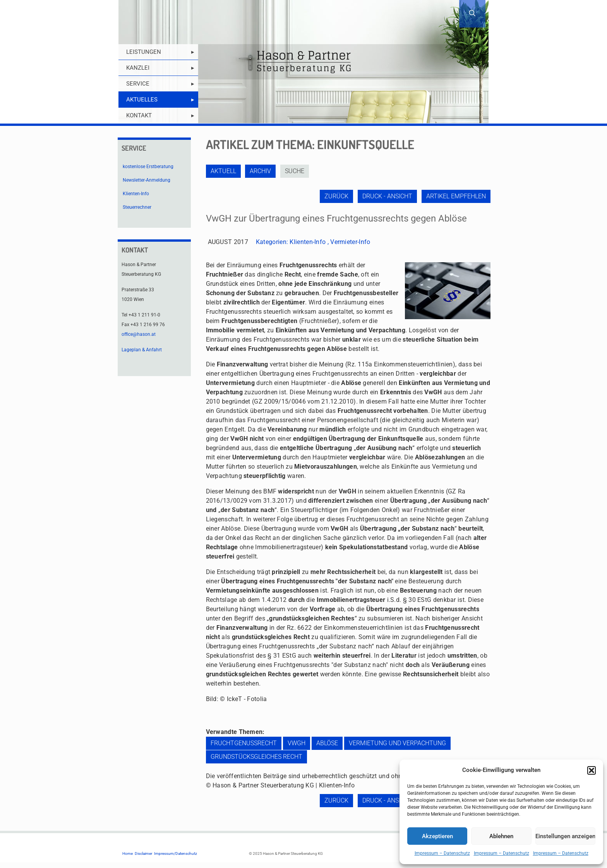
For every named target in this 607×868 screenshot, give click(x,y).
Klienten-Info (308, 242)
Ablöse (327, 743)
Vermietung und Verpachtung (397, 743)
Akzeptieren (437, 836)
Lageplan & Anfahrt (142, 350)
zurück (336, 196)
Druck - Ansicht (387, 196)
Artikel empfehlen (456, 196)
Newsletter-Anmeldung (147, 180)
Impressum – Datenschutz (442, 853)
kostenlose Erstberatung (148, 167)
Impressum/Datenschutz (176, 853)
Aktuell (223, 171)
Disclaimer (143, 853)
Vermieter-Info (350, 242)
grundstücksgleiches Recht (256, 757)
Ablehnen (501, 836)
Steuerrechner (137, 207)
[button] (592, 770)
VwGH (297, 743)
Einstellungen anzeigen (565, 836)
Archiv (261, 171)
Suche (296, 171)
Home (128, 853)
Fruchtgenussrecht (244, 743)
